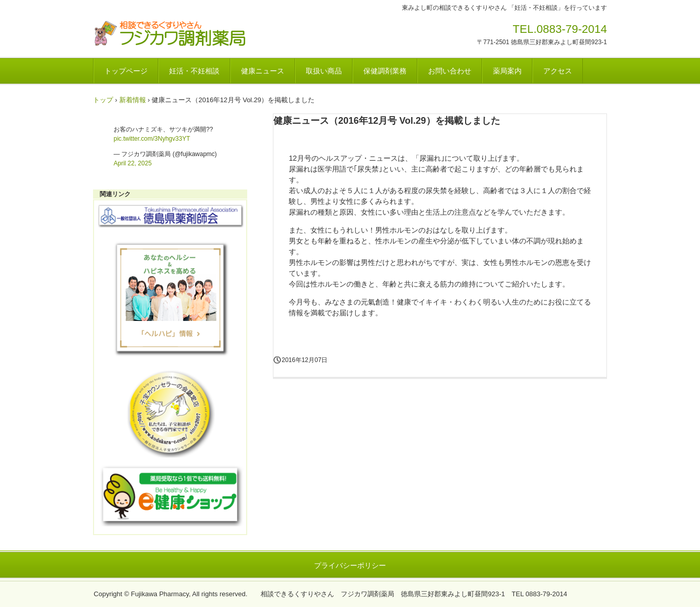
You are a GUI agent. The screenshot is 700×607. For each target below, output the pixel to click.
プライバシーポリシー (350, 565)
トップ (103, 100)
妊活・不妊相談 (194, 71)
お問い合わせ (450, 71)
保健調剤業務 (385, 71)
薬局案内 (507, 71)
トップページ (126, 71)
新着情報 (133, 100)
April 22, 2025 (133, 163)
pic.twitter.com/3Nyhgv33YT (152, 139)
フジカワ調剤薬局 (170, 33)
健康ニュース (263, 71)
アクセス (558, 71)
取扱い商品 (324, 71)
